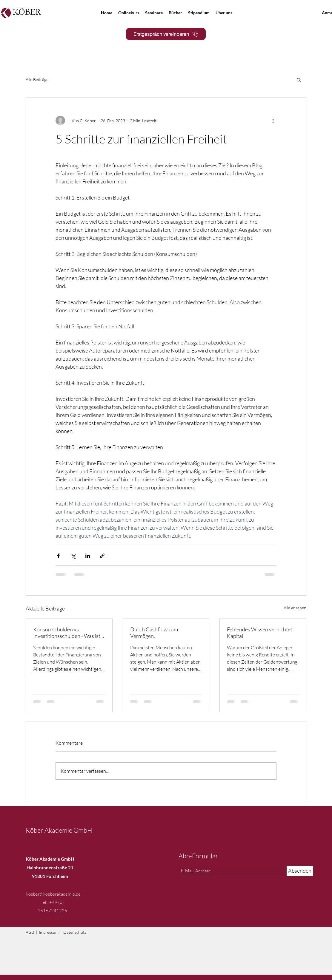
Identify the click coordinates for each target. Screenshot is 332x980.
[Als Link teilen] (102, 556)
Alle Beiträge (37, 79)
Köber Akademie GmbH (59, 830)
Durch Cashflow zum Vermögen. (154, 633)
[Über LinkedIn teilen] (88, 556)
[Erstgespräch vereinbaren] (166, 34)
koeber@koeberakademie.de (53, 894)
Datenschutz (75, 932)
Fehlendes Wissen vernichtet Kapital (260, 633)
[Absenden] (300, 871)
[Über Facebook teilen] (58, 556)
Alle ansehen (295, 608)
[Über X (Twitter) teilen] (73, 556)
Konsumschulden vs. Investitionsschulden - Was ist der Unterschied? (67, 633)
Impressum (49, 932)
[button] (299, 80)
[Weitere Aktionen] (273, 120)
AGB (30, 932)
